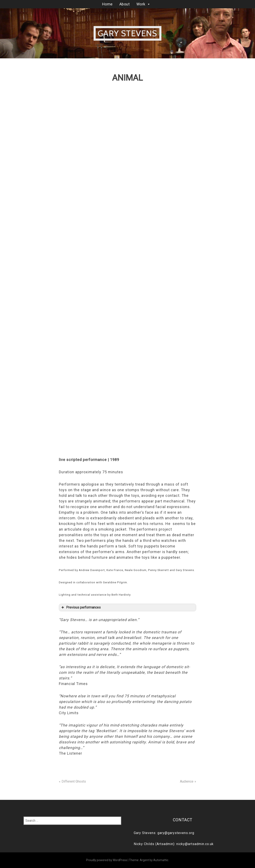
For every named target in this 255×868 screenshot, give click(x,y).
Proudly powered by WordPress (107, 860)
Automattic (161, 860)
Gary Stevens (127, 33)
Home (107, 4)
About (125, 4)
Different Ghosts (74, 781)
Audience (187, 781)
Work (144, 4)
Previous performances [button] (81, 607)
